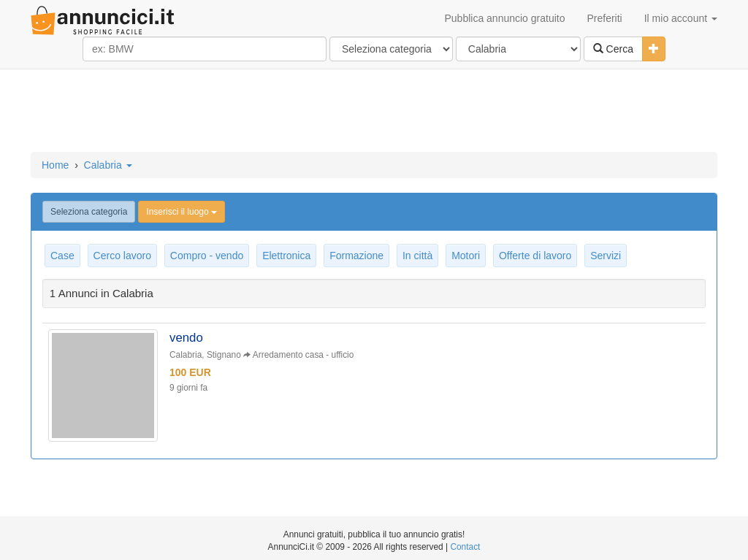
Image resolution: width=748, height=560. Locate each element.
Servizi (606, 256)
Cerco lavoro (122, 256)
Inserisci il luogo (182, 212)
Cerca (613, 49)
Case (62, 256)
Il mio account (681, 18)
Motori (466, 256)
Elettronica (286, 256)
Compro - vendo (207, 256)
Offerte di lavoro (535, 256)
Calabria (108, 165)
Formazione (356, 256)
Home (55, 165)
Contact (465, 547)
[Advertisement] (374, 112)
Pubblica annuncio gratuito (504, 18)
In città (417, 256)
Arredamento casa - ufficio (304, 355)
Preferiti (605, 18)
